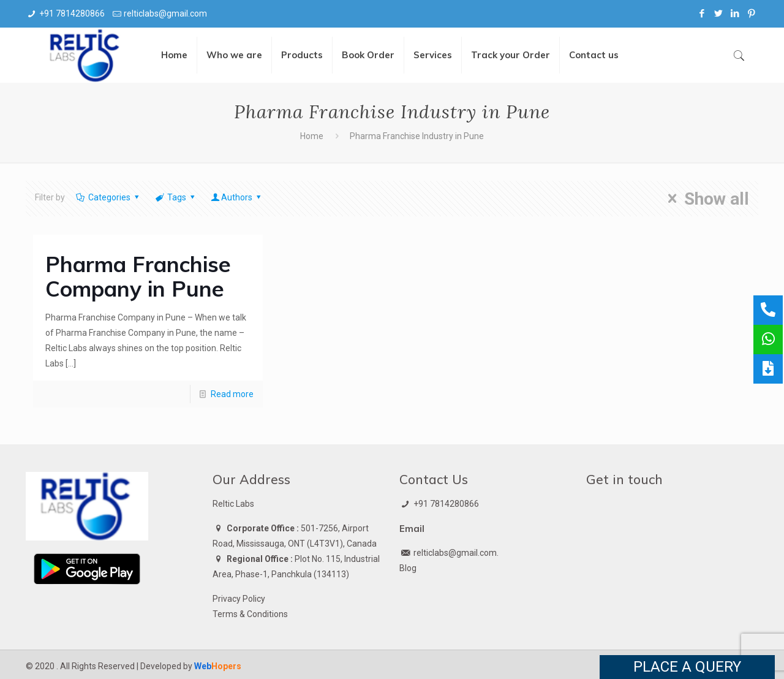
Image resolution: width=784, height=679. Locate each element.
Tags (175, 197)
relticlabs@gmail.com (165, 13)
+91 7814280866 (72, 13)
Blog (408, 568)
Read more (232, 394)
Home (312, 136)
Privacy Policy (239, 599)
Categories (108, 197)
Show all (705, 199)
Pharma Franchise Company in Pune (138, 276)
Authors (237, 197)
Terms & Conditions (250, 614)
